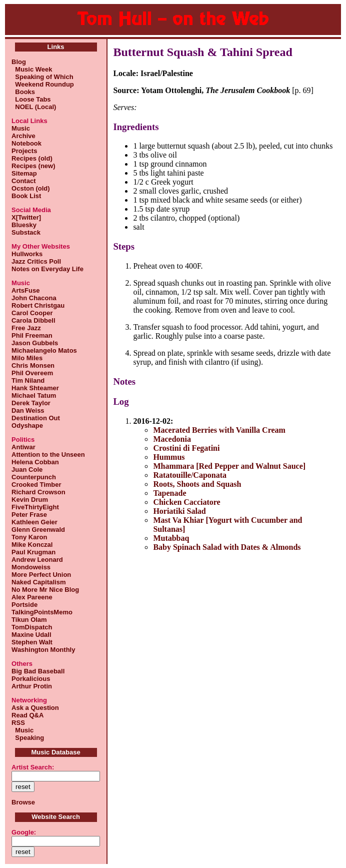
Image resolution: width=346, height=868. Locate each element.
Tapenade (169, 493)
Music (21, 128)
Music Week (32, 69)
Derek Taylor (31, 403)
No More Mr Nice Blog (45, 590)
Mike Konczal (32, 545)
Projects (24, 151)
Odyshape (27, 425)
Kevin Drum (30, 500)
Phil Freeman (32, 335)
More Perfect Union (41, 575)
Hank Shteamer (35, 388)
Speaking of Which (42, 77)
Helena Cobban (35, 462)
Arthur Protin (32, 686)
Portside (24, 605)
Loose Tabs (31, 99)
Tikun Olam (29, 620)
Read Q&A (27, 715)
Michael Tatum (34, 395)
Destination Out (36, 418)
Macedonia (172, 439)
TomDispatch (32, 627)
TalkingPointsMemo (42, 612)
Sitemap (24, 173)
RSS (18, 723)
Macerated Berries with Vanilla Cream (219, 430)
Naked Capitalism (38, 582)
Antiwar (23, 447)
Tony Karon (29, 537)
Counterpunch (34, 477)
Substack (26, 232)
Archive (23, 136)
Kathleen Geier (34, 522)
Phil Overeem (32, 373)
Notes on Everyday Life (47, 269)
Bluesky (24, 225)
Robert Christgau (38, 305)
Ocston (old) (31, 188)
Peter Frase (29, 515)
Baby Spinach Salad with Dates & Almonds (227, 547)
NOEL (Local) (34, 107)
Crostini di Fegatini (186, 448)
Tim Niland (28, 380)
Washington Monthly (43, 650)
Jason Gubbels (35, 343)
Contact (23, 181)
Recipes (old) (32, 158)
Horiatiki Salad (179, 511)
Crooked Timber (36, 485)
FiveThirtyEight (35, 507)
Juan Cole (27, 470)
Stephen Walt (32, 642)
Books (23, 92)
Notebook (26, 143)
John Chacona (34, 298)
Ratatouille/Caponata (190, 475)
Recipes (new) (33, 166)
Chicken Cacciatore (186, 502)
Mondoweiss (31, 567)
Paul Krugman (33, 552)
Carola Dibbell (33, 320)
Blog (19, 62)
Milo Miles (27, 358)
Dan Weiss (28, 410)
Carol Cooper (32, 313)
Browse (23, 802)
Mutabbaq (171, 538)
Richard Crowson (38, 492)
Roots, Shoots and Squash (197, 484)
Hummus (169, 457)
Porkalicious (31, 679)
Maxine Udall (31, 635)
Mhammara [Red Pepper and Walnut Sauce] (229, 466)
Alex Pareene (32, 597)
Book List (26, 196)
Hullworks (27, 254)
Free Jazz (26, 328)
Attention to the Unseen (48, 455)
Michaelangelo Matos (44, 350)
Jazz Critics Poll (36, 261)
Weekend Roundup (43, 84)
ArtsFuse (25, 290)
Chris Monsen (33, 365)
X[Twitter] (26, 217)
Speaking (28, 738)
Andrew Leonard (37, 560)
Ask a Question (35, 708)
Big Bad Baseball (38, 671)
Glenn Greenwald (38, 530)
